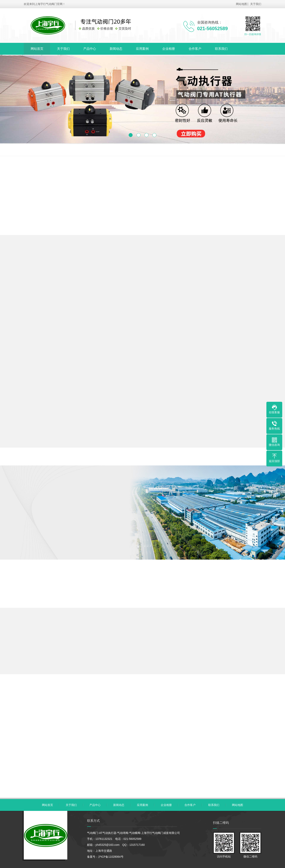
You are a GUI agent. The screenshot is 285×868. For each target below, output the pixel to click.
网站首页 (37, 48)
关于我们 (256, 4)
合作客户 (195, 48)
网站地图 (241, 4)
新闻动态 (116, 48)
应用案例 (142, 48)
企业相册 (169, 48)
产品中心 (90, 48)
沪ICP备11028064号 (111, 857)
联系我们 (221, 48)
